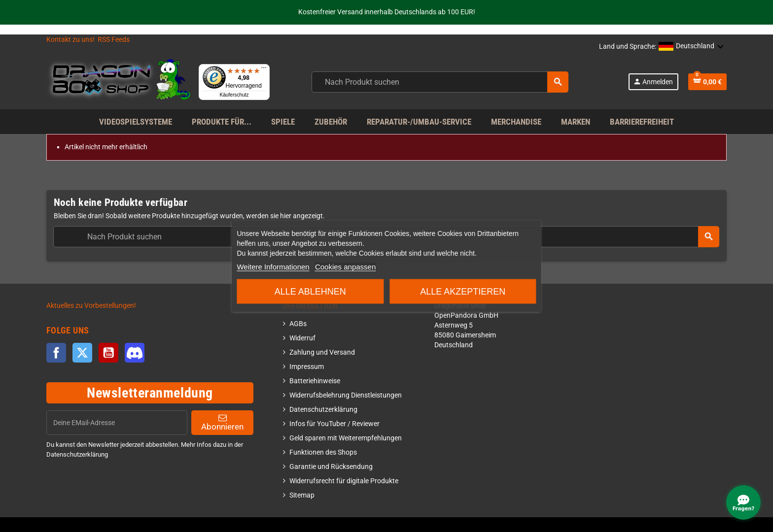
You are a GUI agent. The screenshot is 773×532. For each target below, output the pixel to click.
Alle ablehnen (310, 292)
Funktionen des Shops (323, 452)
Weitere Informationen (273, 267)
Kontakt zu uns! (70, 40)
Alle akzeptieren (463, 292)
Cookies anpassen (345, 267)
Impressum (307, 367)
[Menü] (264, 70)
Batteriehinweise (315, 381)
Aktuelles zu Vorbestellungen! (91, 306)
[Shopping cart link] (707, 82)
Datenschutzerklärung (323, 410)
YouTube (108, 353)
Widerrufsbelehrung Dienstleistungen (346, 395)
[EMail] (117, 423)
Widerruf (302, 338)
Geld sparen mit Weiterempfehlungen (346, 438)
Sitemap (302, 495)
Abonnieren (222, 422)
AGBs (298, 324)
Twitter (82, 353)
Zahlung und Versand (322, 352)
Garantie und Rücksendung (331, 467)
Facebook (56, 353)
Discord (135, 353)
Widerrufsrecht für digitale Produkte (344, 481)
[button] (691, 47)
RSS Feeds (114, 40)
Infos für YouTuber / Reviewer (334, 424)
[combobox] (440, 82)
